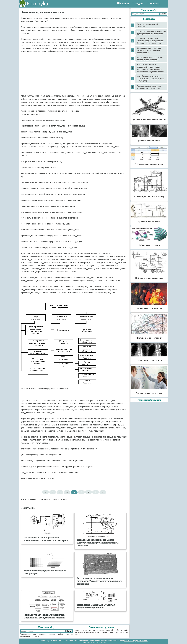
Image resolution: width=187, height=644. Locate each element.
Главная (125, 4)
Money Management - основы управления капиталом (150, 58)
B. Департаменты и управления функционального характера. (151, 32)
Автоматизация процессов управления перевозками (149, 87)
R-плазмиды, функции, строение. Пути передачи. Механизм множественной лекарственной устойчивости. (151, 68)
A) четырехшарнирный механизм (147, 25)
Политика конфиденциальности (136, 641)
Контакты (155, 4)
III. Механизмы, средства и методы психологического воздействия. (149, 50)
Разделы (139, 4)
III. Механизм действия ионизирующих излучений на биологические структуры (151, 41)
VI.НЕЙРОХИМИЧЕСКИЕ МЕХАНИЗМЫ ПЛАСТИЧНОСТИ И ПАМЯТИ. (151, 79)
